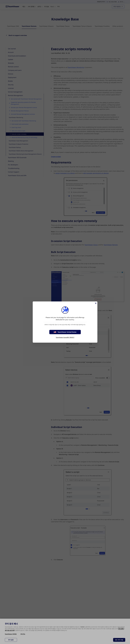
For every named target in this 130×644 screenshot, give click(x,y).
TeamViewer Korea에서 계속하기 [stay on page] (65, 337)
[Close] (96, 303)
